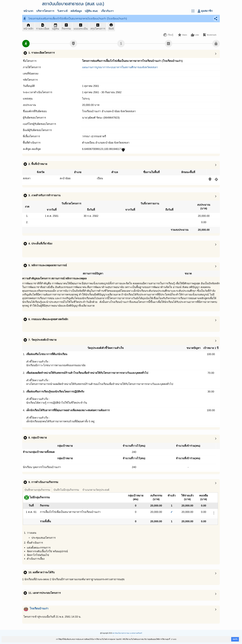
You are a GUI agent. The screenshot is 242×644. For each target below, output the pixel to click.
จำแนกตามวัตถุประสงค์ (96, 490)
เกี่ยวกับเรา (107, 11)
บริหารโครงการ (45, 11)
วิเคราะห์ (62, 11)
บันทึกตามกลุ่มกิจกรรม (37, 490)
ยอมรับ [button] (235, 639)
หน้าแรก (28, 11)
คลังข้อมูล (76, 11)
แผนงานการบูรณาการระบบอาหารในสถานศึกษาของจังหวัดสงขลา (120, 67)
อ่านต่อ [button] (174, 639)
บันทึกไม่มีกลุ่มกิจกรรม (66, 490)
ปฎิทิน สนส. (91, 11)
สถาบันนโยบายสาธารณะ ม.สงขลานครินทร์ (127, 633)
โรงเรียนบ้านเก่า (39, 609)
